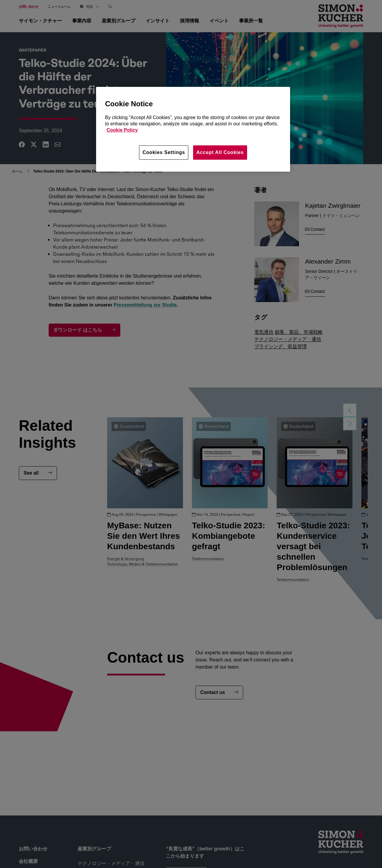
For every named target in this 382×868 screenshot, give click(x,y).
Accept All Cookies (220, 152)
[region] (193, 129)
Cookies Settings (164, 152)
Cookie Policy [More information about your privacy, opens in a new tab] (122, 130)
